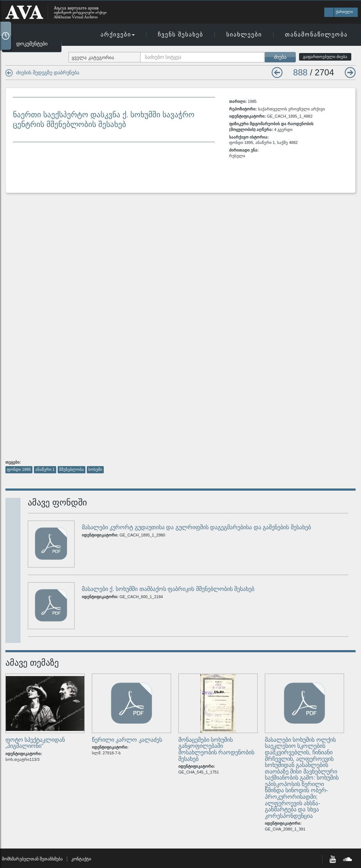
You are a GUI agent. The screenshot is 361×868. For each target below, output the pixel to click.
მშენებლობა (72, 469)
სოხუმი (95, 469)
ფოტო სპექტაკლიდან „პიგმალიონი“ (35, 743)
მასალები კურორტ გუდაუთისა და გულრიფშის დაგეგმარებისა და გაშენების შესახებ (196, 527)
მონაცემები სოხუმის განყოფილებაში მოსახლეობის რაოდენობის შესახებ (216, 749)
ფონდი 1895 (19, 469)
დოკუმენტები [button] (32, 44)
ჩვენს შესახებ (180, 34)
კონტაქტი (81, 859)
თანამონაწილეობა (316, 34)
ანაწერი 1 (45, 469)
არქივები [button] (118, 34)
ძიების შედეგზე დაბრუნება (48, 73)
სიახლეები (244, 34)
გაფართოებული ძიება (325, 57)
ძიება (280, 57)
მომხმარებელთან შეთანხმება (32, 859)
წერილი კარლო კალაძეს (127, 740)
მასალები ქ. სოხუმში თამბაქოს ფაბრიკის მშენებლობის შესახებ (168, 589)
